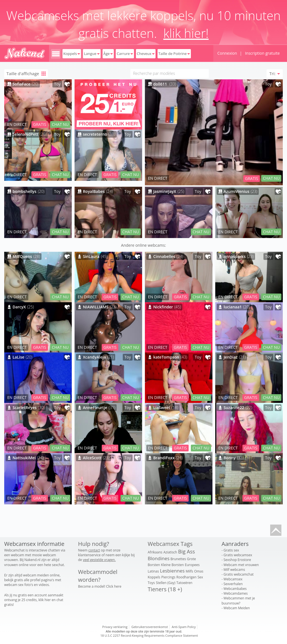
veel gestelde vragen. (99, 560)
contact (94, 550)
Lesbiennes (172, 571)
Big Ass (187, 551)
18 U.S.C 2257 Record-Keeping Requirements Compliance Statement (149, 635)
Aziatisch (170, 552)
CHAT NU (271, 178)
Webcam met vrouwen (241, 565)
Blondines (159, 558)
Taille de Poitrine (174, 54)
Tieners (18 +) (165, 589)
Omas (199, 571)
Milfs (189, 571)
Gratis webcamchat (238, 574)
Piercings (168, 577)
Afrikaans (155, 552)
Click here (114, 586)
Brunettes (178, 559)
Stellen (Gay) (166, 583)
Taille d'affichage (26, 73)
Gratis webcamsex (238, 555)
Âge (108, 54)
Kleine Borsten (173, 565)
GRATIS (252, 178)
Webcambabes (235, 589)
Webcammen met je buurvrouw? (238, 601)
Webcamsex (233, 579)
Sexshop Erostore (237, 560)
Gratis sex (231, 550)
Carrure (125, 54)
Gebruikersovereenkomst (150, 627)
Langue (92, 54)
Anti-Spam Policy (184, 627)
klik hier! (186, 33)
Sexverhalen (233, 584)
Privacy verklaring (115, 627)
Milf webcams (234, 570)
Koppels (72, 54)
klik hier (45, 600)
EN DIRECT (158, 178)
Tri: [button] (275, 73)
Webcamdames (235, 593)
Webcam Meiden (237, 608)
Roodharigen (186, 577)
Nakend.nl (32, 560)
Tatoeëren (184, 583)
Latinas (153, 571)
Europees (192, 565)
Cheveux (146, 54)
